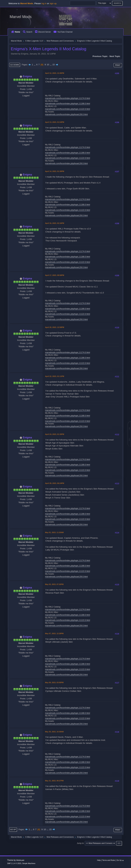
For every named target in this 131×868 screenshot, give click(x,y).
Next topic (115, 56)
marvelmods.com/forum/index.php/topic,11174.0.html (68, 98)
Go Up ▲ (120, 860)
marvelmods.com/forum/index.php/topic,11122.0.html (68, 109)
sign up (53, 3)
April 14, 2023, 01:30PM (55, 171)
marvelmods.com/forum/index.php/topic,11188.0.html (68, 104)
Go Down (15, 65)
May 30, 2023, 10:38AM (54, 732)
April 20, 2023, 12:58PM (55, 327)
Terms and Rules (109, 860)
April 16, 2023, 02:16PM (55, 223)
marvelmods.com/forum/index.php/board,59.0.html (66, 114)
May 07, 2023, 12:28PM (54, 633)
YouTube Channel (63, 32)
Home (16, 32)
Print (118, 65)
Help (99, 860)
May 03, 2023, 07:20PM (54, 584)
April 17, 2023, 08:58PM (55, 275)
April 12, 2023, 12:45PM (55, 73)
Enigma (27, 76)
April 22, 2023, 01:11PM (55, 376)
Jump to (80, 843)
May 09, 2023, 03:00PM (54, 682)
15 (54, 65)
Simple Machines (29, 863)
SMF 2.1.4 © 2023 (14, 863)
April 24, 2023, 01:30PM (55, 434)
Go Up (13, 830)
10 (48, 65)
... (35, 65)
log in (44, 3)
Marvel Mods (21, 17)
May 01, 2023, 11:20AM (54, 532)
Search (28, 32)
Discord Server (43, 32)
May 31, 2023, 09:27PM (54, 781)
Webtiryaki (20, 860)
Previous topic (100, 56)
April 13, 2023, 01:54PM (55, 122)
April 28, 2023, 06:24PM (55, 483)
